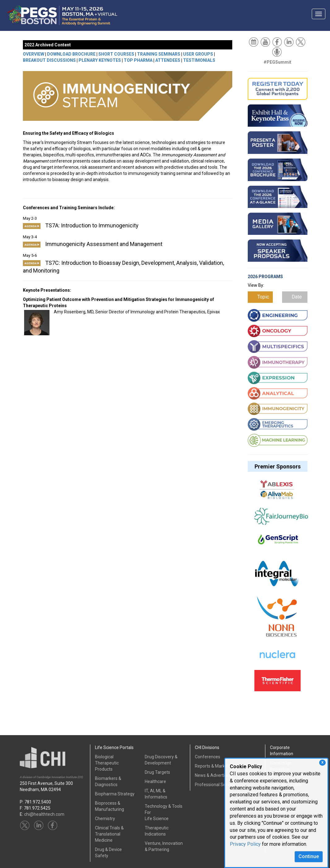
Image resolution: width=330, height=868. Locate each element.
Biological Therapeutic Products (107, 763)
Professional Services (216, 785)
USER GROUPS (198, 54)
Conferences (208, 757)
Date (297, 297)
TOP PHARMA (138, 60)
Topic (263, 297)
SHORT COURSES (116, 54)
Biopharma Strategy (115, 794)
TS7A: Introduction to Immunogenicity (81, 225)
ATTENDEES (168, 60)
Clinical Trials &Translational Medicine (109, 834)
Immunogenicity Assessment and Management (93, 244)
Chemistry (105, 819)
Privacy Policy (245, 844)
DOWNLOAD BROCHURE (71, 54)
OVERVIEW (34, 54)
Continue (309, 856)
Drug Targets (157, 772)
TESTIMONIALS (199, 60)
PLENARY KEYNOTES (100, 60)
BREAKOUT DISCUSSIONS (49, 60)
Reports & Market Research (222, 766)
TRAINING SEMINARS (159, 54)
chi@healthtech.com (44, 814)
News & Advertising (214, 775)
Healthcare (155, 781)
